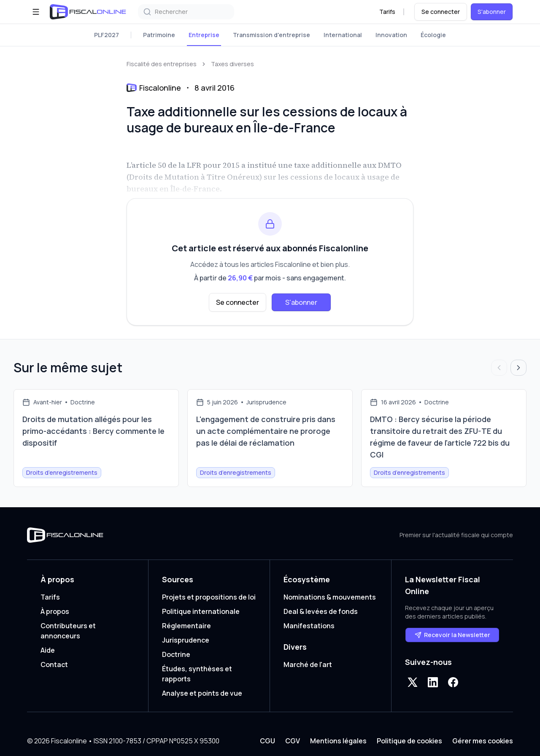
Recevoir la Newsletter (452, 635)
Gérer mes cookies (483, 741)
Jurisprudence (186, 640)
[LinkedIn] (433, 682)
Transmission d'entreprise (271, 35)
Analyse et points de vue (202, 693)
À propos (55, 611)
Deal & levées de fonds (321, 611)
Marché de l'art (308, 665)
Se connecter (441, 12)
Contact (54, 665)
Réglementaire (186, 626)
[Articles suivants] (518, 368)
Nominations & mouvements (330, 597)
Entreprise (204, 35)
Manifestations (309, 626)
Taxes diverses (232, 64)
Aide (48, 650)
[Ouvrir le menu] (36, 12)
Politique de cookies (409, 741)
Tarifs (387, 12)
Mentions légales (338, 741)
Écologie (433, 35)
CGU (267, 741)
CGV (293, 741)
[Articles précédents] (499, 368)
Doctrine (176, 654)
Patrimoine (159, 35)
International (343, 35)
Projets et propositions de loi (209, 597)
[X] (413, 682)
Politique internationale (201, 611)
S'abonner (492, 12)
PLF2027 (107, 35)
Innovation (391, 35)
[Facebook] (453, 682)
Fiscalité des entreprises (162, 64)
